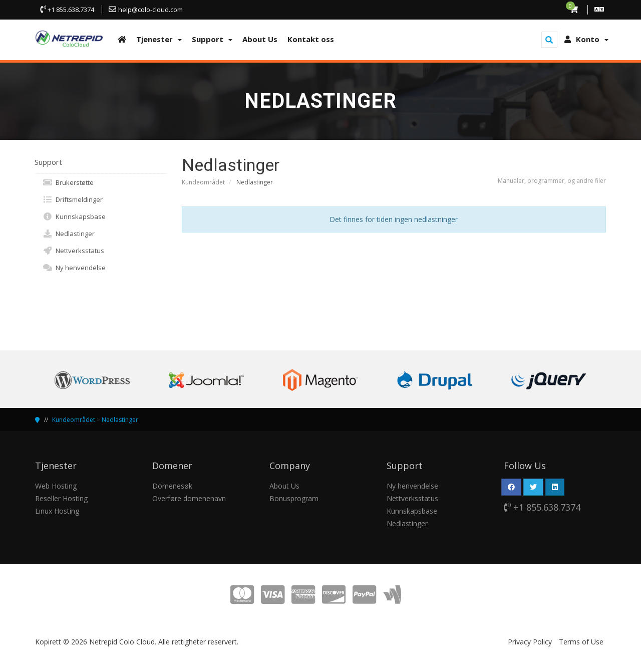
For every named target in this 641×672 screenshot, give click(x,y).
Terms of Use (581, 642)
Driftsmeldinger (73, 199)
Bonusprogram (294, 498)
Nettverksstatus (73, 251)
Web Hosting (56, 486)
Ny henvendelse (74, 268)
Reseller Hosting (61, 498)
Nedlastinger (69, 234)
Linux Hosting (57, 511)
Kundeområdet (203, 182)
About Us (284, 486)
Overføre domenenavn (189, 498)
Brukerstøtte (68, 182)
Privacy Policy (530, 642)
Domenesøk (172, 486)
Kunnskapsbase (74, 216)
